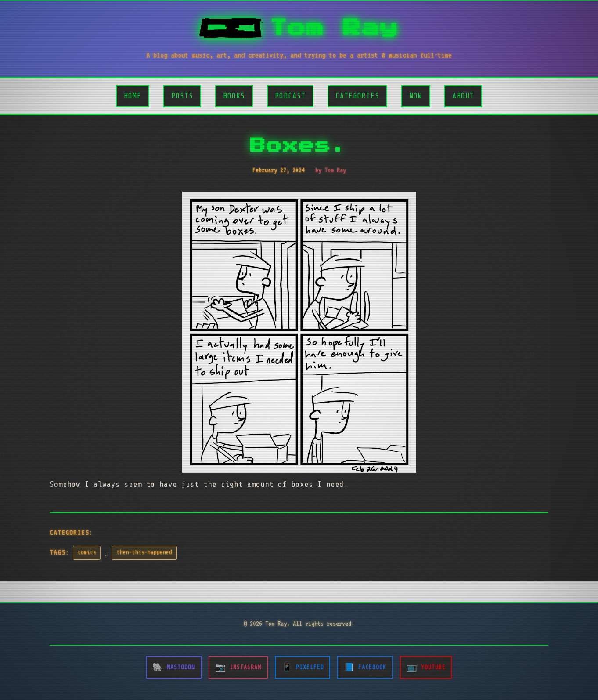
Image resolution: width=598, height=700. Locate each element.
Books (234, 96)
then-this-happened (144, 552)
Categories (357, 96)
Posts (182, 96)
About (463, 96)
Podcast (290, 96)
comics (87, 552)
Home (133, 96)
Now (416, 96)
